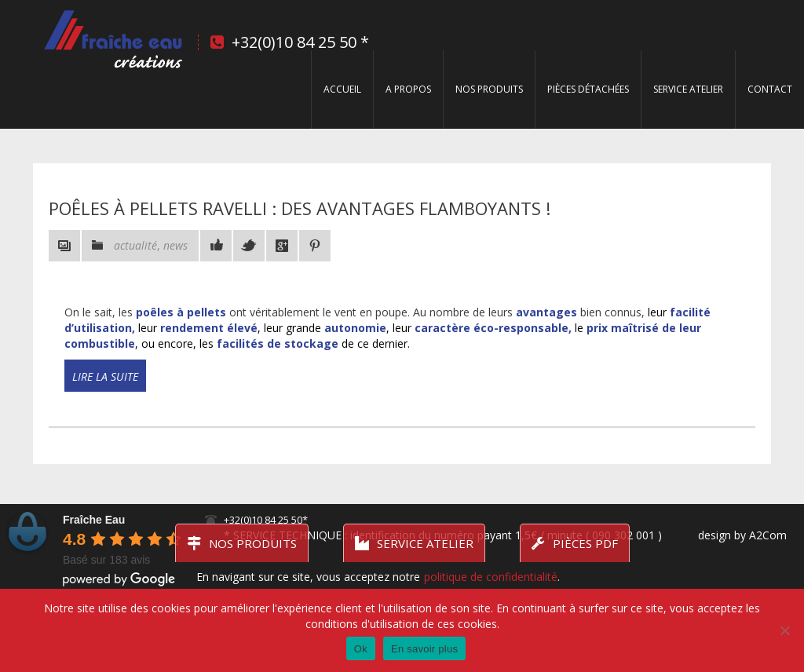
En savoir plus (424, 649)
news (175, 245)
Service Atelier (688, 89)
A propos (408, 89)
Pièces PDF (575, 543)
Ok (361, 649)
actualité (135, 245)
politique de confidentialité (491, 577)
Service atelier (414, 543)
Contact (770, 89)
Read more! (90, 390)
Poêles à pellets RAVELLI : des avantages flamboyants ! (300, 208)
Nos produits (489, 89)
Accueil (342, 89)
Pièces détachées (588, 89)
